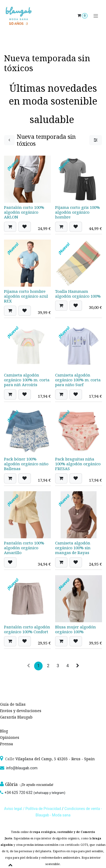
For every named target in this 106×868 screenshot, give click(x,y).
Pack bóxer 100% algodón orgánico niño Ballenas (26, 464)
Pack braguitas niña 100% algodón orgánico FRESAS (78, 464)
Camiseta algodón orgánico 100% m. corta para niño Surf (78, 380)
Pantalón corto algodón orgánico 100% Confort (27, 629)
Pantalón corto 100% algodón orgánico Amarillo (24, 547)
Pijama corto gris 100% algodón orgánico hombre (78, 212)
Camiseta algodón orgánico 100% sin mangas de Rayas (73, 547)
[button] (10, 226)
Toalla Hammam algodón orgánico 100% (78, 293)
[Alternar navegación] (96, 16)
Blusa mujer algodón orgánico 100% (76, 629)
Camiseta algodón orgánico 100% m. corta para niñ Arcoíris (27, 380)
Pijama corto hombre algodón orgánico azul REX (26, 296)
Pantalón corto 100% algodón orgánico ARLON (24, 212)
